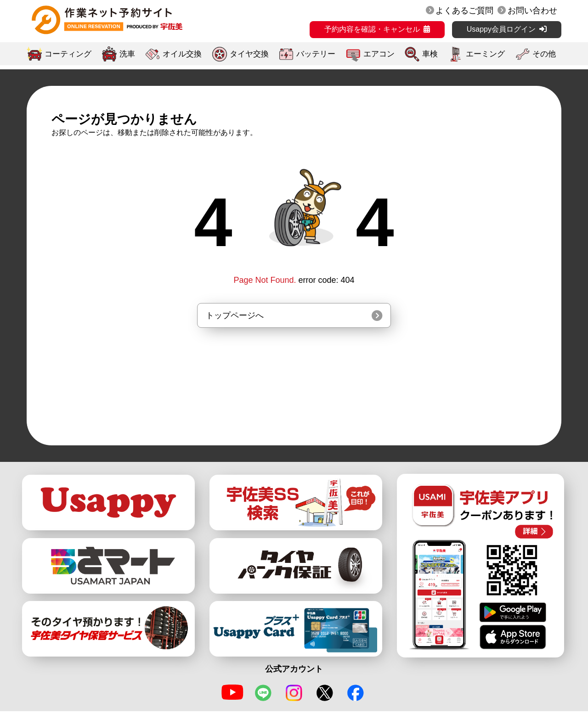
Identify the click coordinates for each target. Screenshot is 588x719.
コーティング (68, 54)
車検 (430, 54)
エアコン (379, 54)
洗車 (127, 54)
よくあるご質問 (464, 11)
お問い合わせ (532, 11)
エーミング (485, 54)
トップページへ (235, 315)
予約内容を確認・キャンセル (372, 29)
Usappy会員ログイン (501, 29)
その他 (544, 54)
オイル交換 (182, 54)
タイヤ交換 (249, 54)
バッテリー (316, 54)
